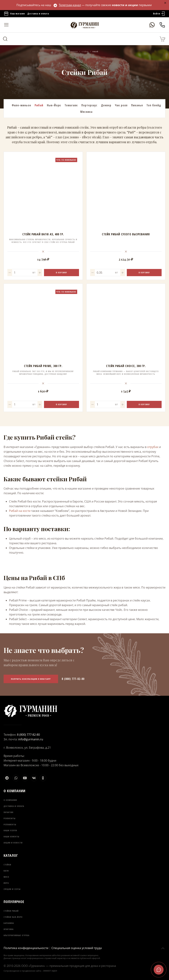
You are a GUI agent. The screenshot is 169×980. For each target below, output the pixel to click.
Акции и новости (13, 843)
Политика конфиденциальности (26, 948)
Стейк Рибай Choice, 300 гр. (126, 366)
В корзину (61, 272)
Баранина (9, 923)
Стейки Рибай (11, 911)
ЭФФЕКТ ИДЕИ (50, 971)
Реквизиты (10, 818)
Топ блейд (154, 105)
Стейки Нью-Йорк (13, 917)
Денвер (106, 105)
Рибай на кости (20, 511)
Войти (159, 14)
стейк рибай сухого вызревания (126, 234)
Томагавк (71, 105)
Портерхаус (89, 105)
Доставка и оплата (38, 14)
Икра (6, 883)
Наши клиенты (11, 837)
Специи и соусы (12, 889)
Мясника (86, 112)
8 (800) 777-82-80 (73, 679)
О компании (10, 800)
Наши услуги (10, 830)
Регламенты (10, 824)
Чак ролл (121, 105)
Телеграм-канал (67, 5)
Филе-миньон (21, 105)
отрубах (153, 447)
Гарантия (8, 812)
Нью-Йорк (54, 105)
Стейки (7, 865)
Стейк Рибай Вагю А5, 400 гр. (43, 234)
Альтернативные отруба (17, 935)
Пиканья (137, 105)
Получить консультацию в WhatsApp (31, 679)
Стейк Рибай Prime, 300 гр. (43, 366)
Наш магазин (14, 14)
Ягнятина (9, 929)
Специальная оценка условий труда (77, 948)
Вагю (6, 871)
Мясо (6, 877)
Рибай (39, 105)
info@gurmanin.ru (31, 739)
